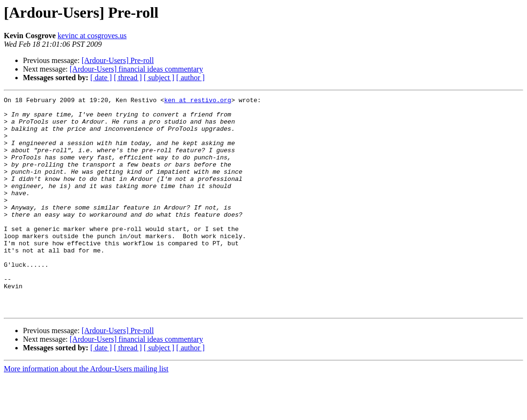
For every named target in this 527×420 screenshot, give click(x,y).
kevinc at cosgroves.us (92, 36)
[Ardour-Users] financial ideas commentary (136, 69)
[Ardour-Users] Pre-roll (118, 60)
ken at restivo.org (197, 101)
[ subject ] (159, 78)
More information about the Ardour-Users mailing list (86, 412)
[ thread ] (128, 78)
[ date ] (101, 78)
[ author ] (191, 78)
